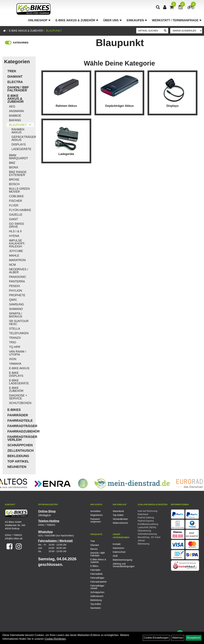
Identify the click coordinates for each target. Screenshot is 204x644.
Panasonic (18, 277)
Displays (19, 144)
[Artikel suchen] (149, 31)
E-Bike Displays (16, 374)
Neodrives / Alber (19, 271)
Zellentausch (21, 451)
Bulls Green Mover (19, 190)
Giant (14, 219)
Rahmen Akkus (18, 131)
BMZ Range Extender (18, 173)
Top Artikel (18, 461)
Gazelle (16, 215)
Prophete (17, 295)
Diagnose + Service (18, 397)
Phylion (16, 291)
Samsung (16, 304)
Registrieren (96, 515)
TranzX (15, 338)
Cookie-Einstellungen (156, 638)
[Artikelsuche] (158, 8)
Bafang (15, 120)
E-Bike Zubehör (16, 389)
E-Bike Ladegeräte (19, 382)
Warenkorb (118, 511)
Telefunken (19, 333)
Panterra (17, 281)
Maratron (17, 260)
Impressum (118, 548)
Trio (13, 342)
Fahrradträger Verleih (21, 438)
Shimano (16, 309)
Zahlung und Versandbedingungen (120, 565)
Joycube (16, 251)
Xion (13, 359)
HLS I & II (15, 231)
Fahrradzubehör (21, 431)
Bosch (14, 184)
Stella (15, 329)
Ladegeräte (21, 149)
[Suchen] (165, 31)
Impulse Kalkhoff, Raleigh (17, 243)
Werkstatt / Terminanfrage (177, 20)
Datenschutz (119, 552)
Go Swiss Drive (16, 225)
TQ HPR (15, 347)
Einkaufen (137, 20)
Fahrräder (18, 415)
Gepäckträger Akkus (23, 138)
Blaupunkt (54, 31)
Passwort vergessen (96, 520)
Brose (14, 180)
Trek (12, 71)
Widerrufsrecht (120, 523)
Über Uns (113, 20)
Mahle (14, 256)
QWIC (13, 300)
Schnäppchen (20, 445)
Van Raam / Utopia (17, 353)
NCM (12, 265)
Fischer (16, 201)
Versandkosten (120, 519)
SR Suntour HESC (19, 323)
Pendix (15, 286)
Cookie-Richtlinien (55, 639)
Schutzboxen (20, 403)
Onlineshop (39, 20)
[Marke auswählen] (186, 31)
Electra (15, 82)
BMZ (12, 163)
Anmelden (95, 511)
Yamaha (15, 364)
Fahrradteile (20, 421)
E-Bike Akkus (19, 368)
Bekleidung (18, 456)
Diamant (15, 77)
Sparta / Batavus (16, 315)
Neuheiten (17, 467)
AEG (12, 106)
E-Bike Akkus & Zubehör (77, 20)
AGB (115, 556)
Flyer (14, 205)
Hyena (14, 236)
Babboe (15, 116)
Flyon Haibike (20, 210)
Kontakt (117, 544)
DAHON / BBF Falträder (18, 89)
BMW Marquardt (19, 157)
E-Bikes (14, 410)
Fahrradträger (21, 426)
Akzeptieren (194, 638)
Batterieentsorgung (120, 560)
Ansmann (16, 111)
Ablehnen (178, 638)
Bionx (14, 167)
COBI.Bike (16, 196)
